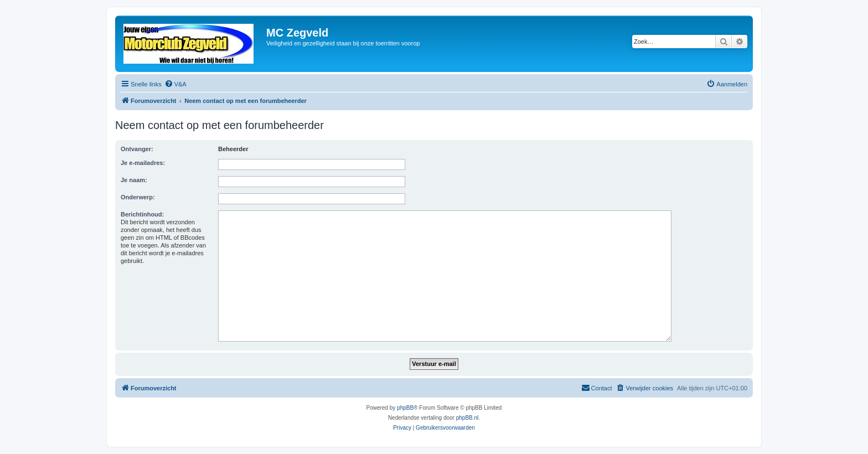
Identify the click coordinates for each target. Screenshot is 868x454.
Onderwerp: (138, 197)
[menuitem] (175, 84)
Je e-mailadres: (143, 163)
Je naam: (134, 180)
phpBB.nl (467, 418)
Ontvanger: (137, 149)
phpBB (405, 408)
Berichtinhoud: (142, 214)
